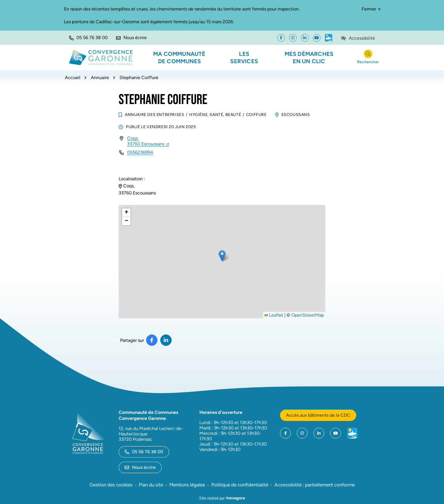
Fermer (371, 9)
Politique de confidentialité (240, 485)
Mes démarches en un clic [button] (309, 58)
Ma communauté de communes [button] (179, 58)
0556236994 (140, 152)
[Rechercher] (368, 58)
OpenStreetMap (308, 315)
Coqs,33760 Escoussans (148, 141)
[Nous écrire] (131, 38)
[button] (88, 38)
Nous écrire (140, 467)
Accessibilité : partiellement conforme (315, 485)
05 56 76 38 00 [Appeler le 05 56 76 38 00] (144, 452)
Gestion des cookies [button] (111, 485)
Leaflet (274, 315)
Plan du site (151, 485)
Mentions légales (187, 485)
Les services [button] (244, 58)
